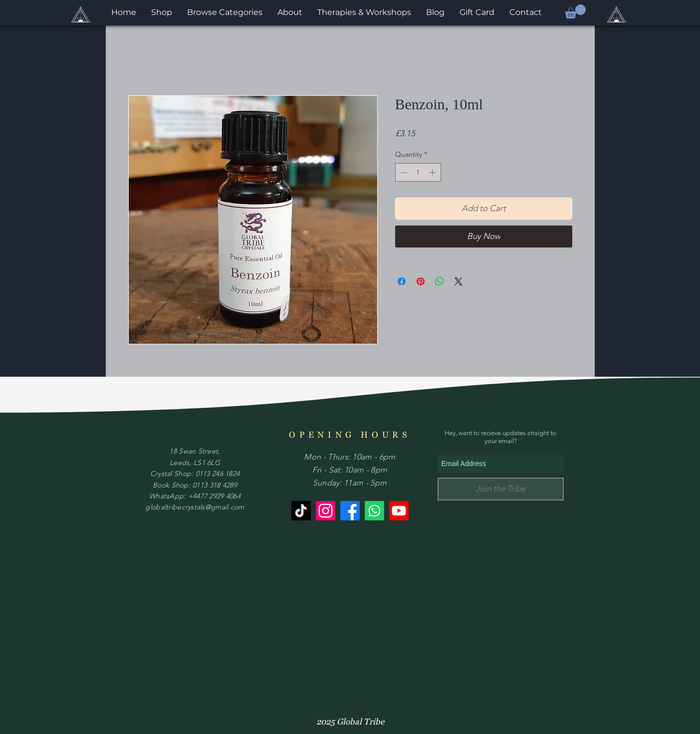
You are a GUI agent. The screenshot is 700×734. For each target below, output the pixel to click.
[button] (575, 11)
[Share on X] (459, 281)
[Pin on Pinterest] (421, 281)
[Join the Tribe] (501, 489)
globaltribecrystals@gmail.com (195, 507)
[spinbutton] (418, 172)
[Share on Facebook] (402, 281)
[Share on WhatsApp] (440, 281)
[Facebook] (350, 511)
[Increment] (433, 172)
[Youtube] (399, 511)
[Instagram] (326, 511)
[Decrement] (403, 172)
